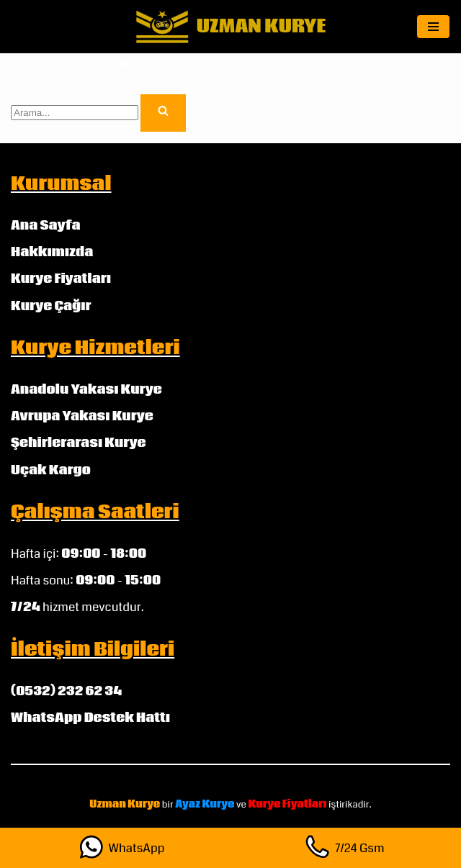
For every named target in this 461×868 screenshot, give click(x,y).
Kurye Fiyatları (61, 279)
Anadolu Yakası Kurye (86, 390)
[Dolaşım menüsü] (433, 27)
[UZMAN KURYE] (231, 27)
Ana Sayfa (46, 226)
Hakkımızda (52, 252)
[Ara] (75, 113)
